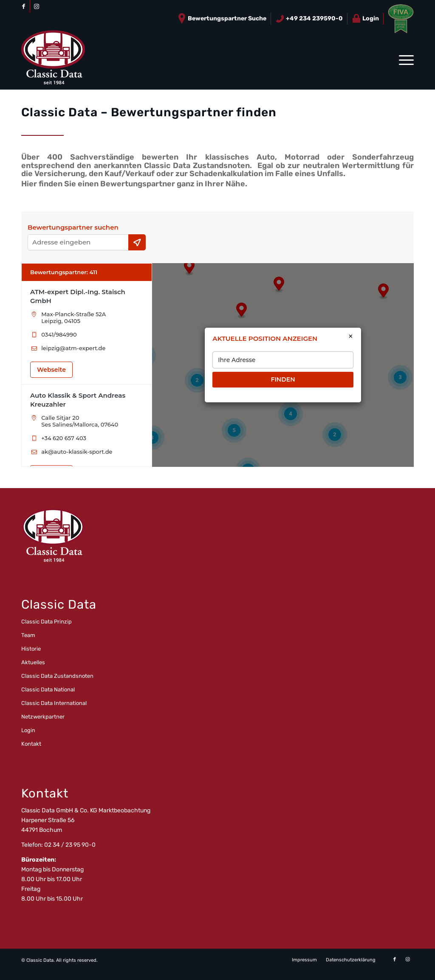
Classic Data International (54, 703)
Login (365, 19)
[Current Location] (137, 242)
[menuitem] (222, 19)
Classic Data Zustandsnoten (57, 676)
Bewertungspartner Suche (222, 19)
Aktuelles (33, 662)
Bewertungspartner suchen (73, 227)
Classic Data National (48, 689)
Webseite (51, 370)
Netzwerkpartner (43, 717)
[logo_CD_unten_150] (53, 60)
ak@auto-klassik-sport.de (77, 452)
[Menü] (404, 60)
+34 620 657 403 (64, 438)
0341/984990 (59, 334)
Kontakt (31, 744)
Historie (31, 649)
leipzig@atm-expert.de (73, 348)
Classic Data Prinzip (47, 622)
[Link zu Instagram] (37, 6)
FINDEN (283, 379)
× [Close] (351, 337)
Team (28, 635)
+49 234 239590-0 (309, 19)
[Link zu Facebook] (24, 6)
